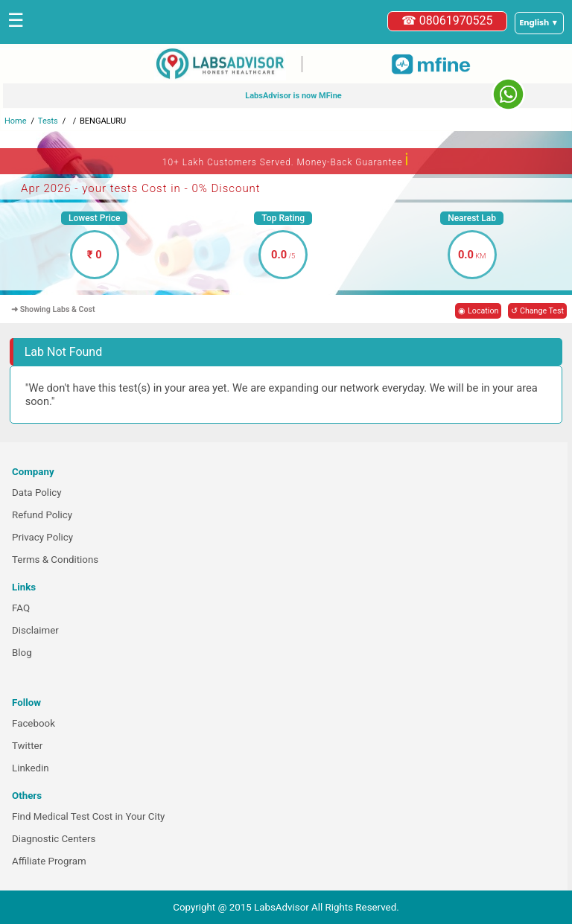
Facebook (34, 723)
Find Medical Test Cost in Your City (88, 816)
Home (16, 121)
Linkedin (31, 768)
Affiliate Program (49, 861)
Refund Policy (42, 515)
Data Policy (37, 493)
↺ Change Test (537, 311)
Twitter (27, 746)
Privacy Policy (42, 537)
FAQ (21, 608)
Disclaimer (35, 630)
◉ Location (478, 311)
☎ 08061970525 (447, 20)
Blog (22, 653)
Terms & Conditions (55, 560)
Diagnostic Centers (54, 839)
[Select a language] (539, 23)
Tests (48, 121)
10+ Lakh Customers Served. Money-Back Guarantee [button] (286, 160)
